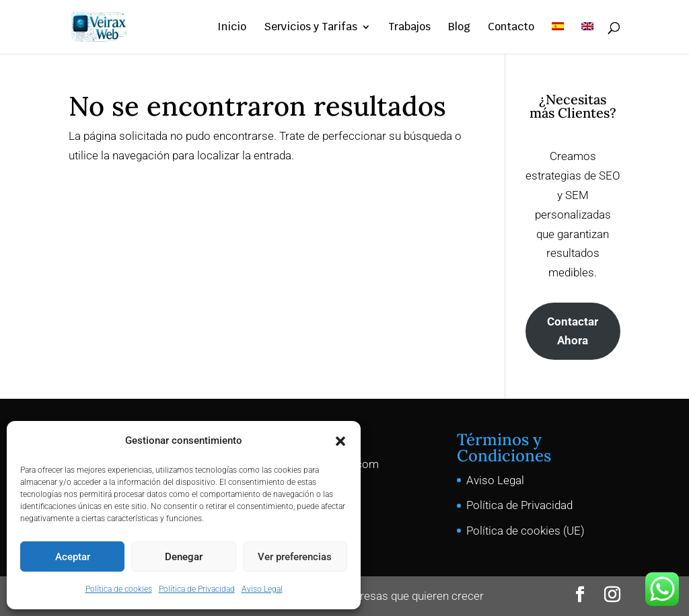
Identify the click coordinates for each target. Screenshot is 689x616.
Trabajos (409, 28)
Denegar (184, 557)
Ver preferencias (295, 557)
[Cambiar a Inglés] (587, 38)
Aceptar (73, 557)
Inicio (232, 28)
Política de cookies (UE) (525, 531)
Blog (459, 28)
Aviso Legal (262, 589)
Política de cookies (119, 589)
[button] (340, 441)
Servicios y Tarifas (311, 28)
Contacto (511, 28)
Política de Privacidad (197, 589)
